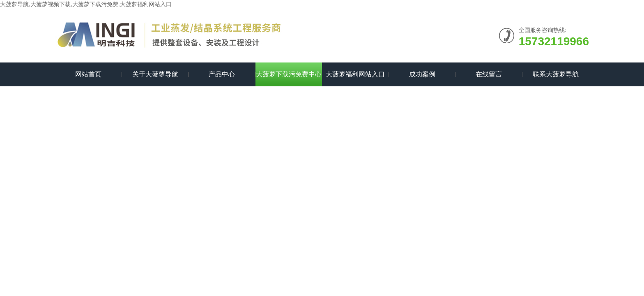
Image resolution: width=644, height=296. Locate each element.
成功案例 (422, 74)
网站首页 (88, 74)
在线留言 (489, 74)
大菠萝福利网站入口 (355, 74)
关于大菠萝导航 (155, 74)
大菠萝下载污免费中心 (289, 74)
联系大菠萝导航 (556, 74)
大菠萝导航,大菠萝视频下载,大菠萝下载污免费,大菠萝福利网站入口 (86, 4)
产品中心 (222, 74)
